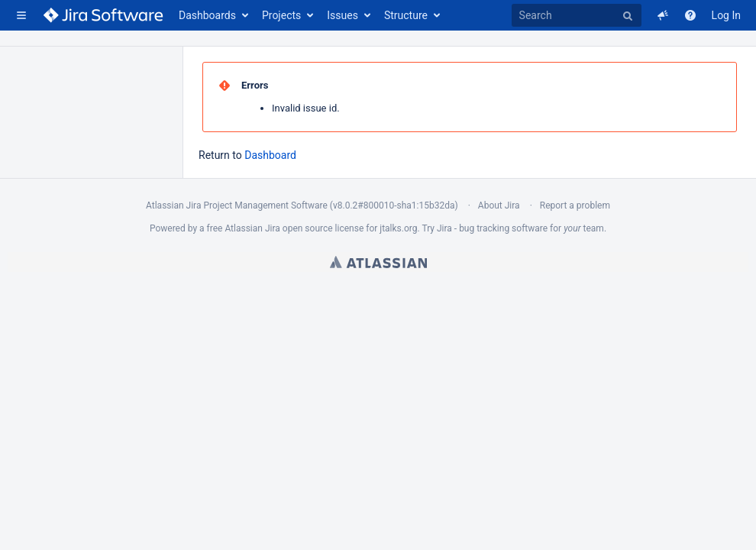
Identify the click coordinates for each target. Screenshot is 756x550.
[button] (21, 15)
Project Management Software (265, 205)
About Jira (499, 205)
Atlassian (378, 262)
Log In (726, 15)
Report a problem (575, 205)
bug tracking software (503, 228)
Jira (273, 228)
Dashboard (270, 155)
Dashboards (207, 15)
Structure (406, 15)
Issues (342, 15)
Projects (281, 15)
